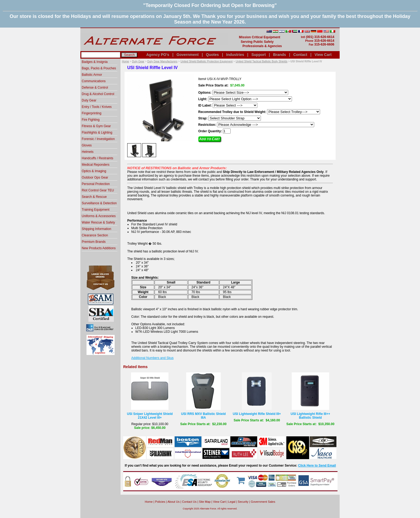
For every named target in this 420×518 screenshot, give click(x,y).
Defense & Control (95, 88)
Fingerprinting (91, 113)
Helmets (88, 152)
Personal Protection (96, 184)
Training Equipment (96, 210)
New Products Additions (99, 248)
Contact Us (189, 502)
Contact (300, 55)
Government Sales (263, 502)
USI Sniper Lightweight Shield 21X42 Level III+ (150, 416)
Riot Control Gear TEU (98, 190)
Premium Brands (94, 242)
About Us (173, 502)
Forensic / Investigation (98, 139)
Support (258, 55)
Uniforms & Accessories (99, 216)
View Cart (323, 55)
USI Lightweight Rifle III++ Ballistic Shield (310, 416)
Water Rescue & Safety (98, 222)
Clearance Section (95, 235)
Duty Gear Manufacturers (162, 61)
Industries (235, 55)
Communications (94, 81)
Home (125, 61)
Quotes (212, 55)
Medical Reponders (95, 165)
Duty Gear (138, 61)
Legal (232, 502)
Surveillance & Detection (99, 203)
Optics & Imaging (94, 171)
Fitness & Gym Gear (96, 126)
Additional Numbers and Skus (152, 358)
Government (187, 55)
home (149, 502)
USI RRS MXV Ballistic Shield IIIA (203, 416)
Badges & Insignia (95, 62)
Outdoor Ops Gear (95, 177)
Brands (279, 55)
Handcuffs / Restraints (97, 158)
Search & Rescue (94, 197)
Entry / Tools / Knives (97, 107)
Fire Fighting (91, 120)
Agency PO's (158, 55)
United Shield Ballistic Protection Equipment (207, 61)
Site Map (205, 502)
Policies (160, 502)
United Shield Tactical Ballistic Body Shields (262, 61)
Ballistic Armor (92, 75)
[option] (134, 150)
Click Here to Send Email (317, 466)
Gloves (87, 145)
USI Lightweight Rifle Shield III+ (257, 414)
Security (243, 502)
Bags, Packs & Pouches (99, 68)
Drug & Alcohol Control (98, 94)
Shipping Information (96, 229)
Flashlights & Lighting (97, 133)
